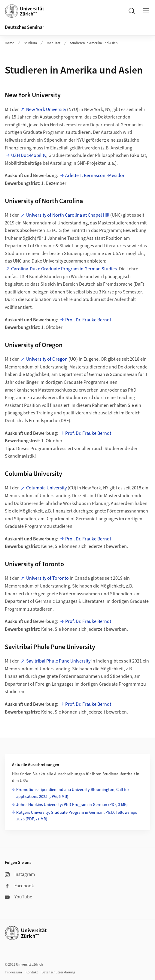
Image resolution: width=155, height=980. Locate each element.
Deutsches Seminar (24, 27)
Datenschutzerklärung (58, 972)
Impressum (13, 972)
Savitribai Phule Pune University (58, 661)
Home (9, 43)
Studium (30, 43)
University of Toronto (47, 578)
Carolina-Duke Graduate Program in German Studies (64, 269)
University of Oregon (47, 359)
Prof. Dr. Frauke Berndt (88, 320)
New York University (46, 110)
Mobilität (53, 43)
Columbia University (46, 488)
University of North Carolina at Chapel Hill (68, 215)
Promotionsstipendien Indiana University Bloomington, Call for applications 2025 (73, 793)
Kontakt (32, 972)
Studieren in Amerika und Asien (94, 43)
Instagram (20, 874)
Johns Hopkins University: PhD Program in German (72, 805)
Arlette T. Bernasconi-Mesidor (95, 176)
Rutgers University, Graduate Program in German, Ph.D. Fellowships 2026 (77, 816)
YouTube (18, 897)
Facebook (19, 886)
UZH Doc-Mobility (29, 155)
